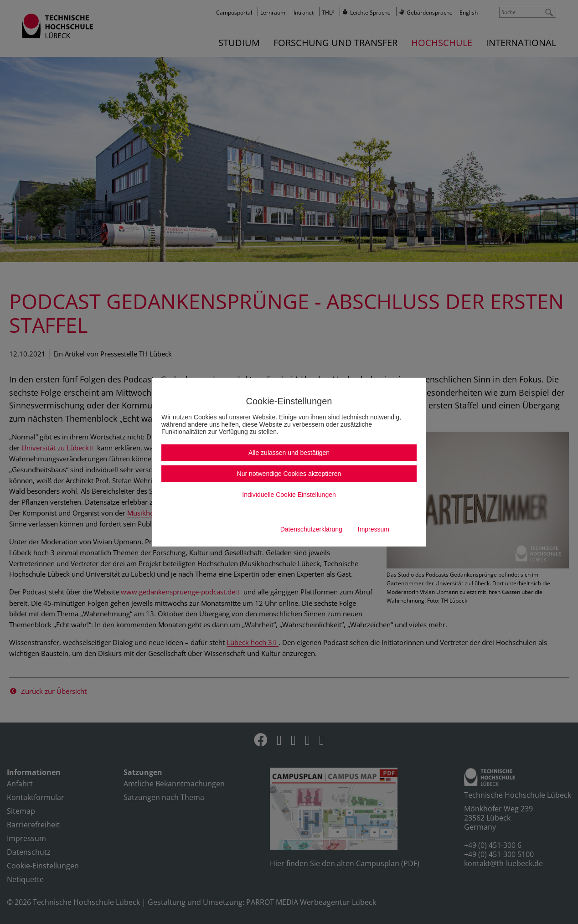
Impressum (374, 529)
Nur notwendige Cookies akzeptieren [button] (289, 474)
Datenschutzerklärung (311, 529)
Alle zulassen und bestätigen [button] (289, 453)
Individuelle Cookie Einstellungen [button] (289, 495)
